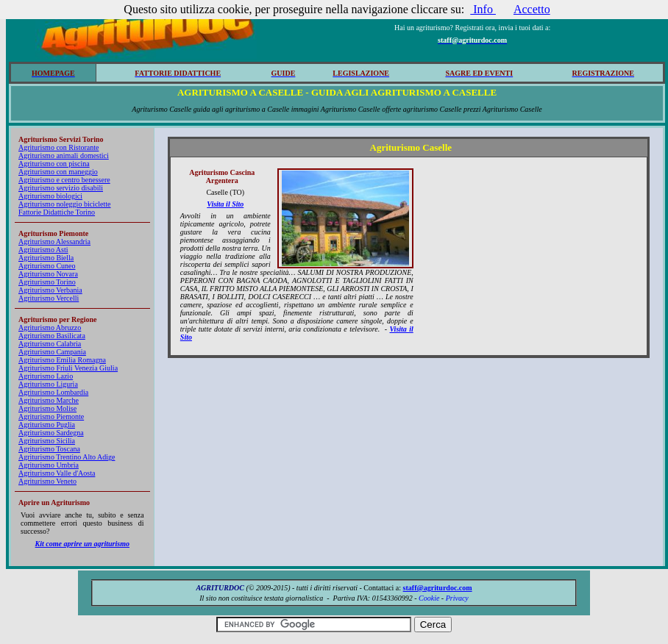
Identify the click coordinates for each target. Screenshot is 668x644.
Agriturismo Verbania (50, 290)
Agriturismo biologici (50, 196)
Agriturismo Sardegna (51, 433)
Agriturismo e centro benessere (64, 180)
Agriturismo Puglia (47, 425)
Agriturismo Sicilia (47, 441)
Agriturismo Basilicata (52, 336)
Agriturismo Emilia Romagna (62, 360)
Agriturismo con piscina (54, 164)
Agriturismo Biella (46, 258)
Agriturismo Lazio (46, 376)
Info (483, 9)
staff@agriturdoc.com (438, 588)
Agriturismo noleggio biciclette (65, 204)
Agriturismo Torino (47, 282)
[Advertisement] (533, 260)
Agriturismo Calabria (50, 344)
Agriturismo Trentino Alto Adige (67, 457)
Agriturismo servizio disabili (61, 188)
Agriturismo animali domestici (64, 155)
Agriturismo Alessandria (54, 241)
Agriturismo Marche (49, 400)
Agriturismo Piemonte (51, 416)
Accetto (532, 9)
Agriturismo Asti (43, 250)
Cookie (429, 598)
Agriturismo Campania (52, 352)
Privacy (457, 598)
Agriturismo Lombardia (53, 392)
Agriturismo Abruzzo (50, 328)
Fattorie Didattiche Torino (57, 212)
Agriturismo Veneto (47, 481)
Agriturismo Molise (47, 408)
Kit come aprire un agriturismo (82, 544)
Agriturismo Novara (48, 274)
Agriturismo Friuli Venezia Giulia (68, 368)
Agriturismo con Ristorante (58, 147)
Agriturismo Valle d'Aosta (57, 473)
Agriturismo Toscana (49, 449)
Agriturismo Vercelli (49, 298)
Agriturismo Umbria (49, 465)
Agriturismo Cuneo (47, 266)
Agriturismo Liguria (48, 384)
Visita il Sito (225, 204)
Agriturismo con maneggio (58, 172)
